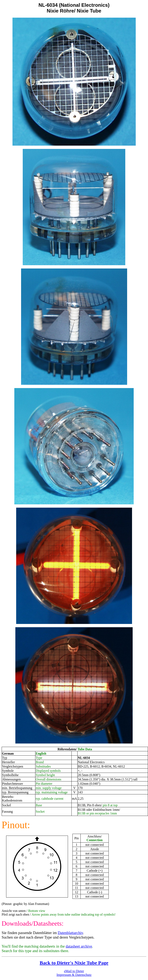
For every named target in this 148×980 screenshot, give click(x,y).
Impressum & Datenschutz (74, 975)
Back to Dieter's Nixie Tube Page (74, 963)
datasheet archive (79, 946)
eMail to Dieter (74, 971)
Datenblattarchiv (70, 933)
